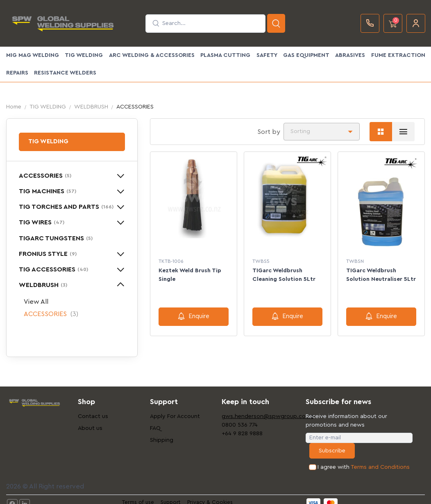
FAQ (155, 428)
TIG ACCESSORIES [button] (53, 269)
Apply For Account (175, 416)
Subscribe (332, 451)
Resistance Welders (65, 73)
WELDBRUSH (91, 107)
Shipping (162, 440)
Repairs (17, 73)
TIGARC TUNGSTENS (56, 238)
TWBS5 (261, 261)
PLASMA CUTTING (225, 55)
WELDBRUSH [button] (43, 285)
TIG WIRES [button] (42, 222)
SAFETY (267, 55)
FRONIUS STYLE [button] (48, 254)
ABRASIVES (350, 55)
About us (90, 428)
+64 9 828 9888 (242, 434)
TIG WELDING (84, 55)
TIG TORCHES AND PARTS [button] (66, 207)
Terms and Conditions (380, 467)
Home (14, 107)
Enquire (194, 316)
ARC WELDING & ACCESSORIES (152, 55)
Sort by (269, 132)
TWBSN (355, 261)
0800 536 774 (240, 425)
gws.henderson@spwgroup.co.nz (251, 416)
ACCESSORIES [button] (45, 176)
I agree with (364, 467)
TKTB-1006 (171, 261)
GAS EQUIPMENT (306, 55)
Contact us (93, 416)
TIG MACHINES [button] (48, 191)
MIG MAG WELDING (33, 55)
